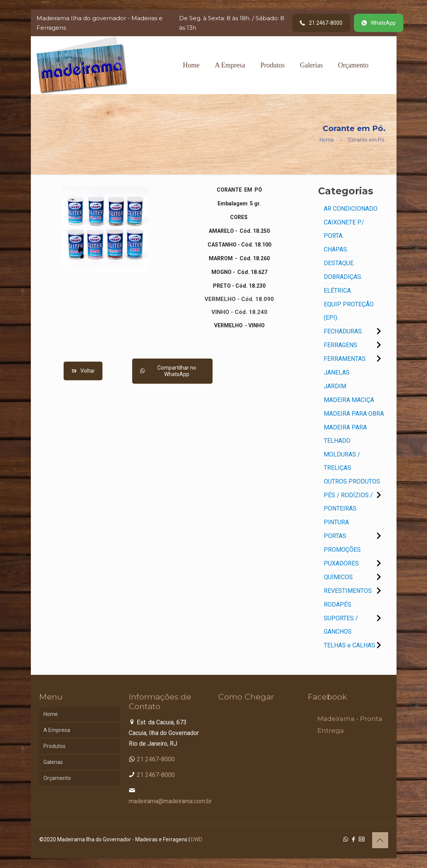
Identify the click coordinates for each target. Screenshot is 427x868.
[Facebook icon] (354, 839)
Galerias (53, 762)
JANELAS (337, 372)
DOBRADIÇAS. (343, 277)
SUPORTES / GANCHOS (341, 625)
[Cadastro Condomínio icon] (362, 839)
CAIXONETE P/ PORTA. (344, 229)
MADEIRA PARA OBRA (354, 414)
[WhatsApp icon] (346, 839)
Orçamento (57, 778)
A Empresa (57, 730)
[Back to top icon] (380, 840)
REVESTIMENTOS (348, 591)
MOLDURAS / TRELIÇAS (342, 461)
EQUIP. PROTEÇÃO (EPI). (349, 311)
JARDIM (335, 386)
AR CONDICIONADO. (351, 209)
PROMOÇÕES (342, 550)
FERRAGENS (341, 345)
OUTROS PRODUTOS (352, 481)
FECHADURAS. (343, 331)
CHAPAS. (336, 249)
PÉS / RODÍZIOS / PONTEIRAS (348, 502)
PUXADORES (341, 563)
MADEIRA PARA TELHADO (345, 434)
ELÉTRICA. (338, 291)
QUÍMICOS (338, 577)
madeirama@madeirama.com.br (170, 801)
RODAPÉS (337, 605)
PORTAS (335, 536)
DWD (197, 839)
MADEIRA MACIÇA (349, 400)
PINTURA (336, 522)
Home (327, 140)
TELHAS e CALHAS (349, 645)
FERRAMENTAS (345, 359)
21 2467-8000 (156, 759)
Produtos (54, 746)
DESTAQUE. (339, 263)
